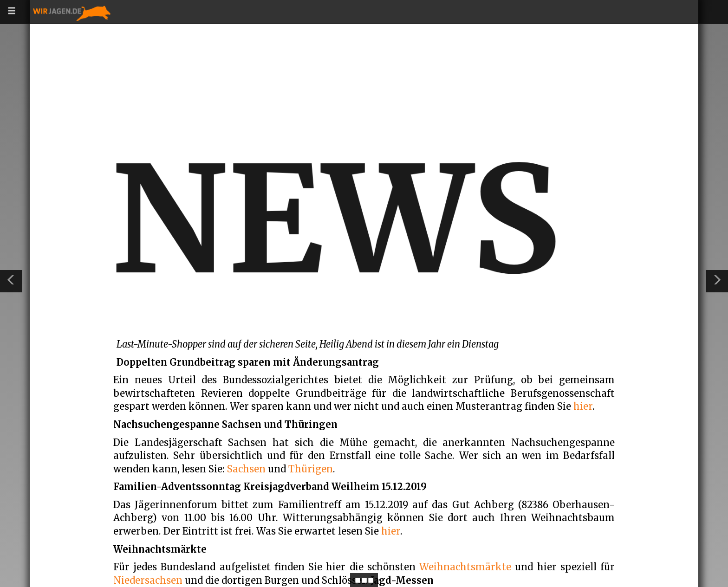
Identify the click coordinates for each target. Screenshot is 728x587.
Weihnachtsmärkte (465, 567)
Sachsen (246, 469)
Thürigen (311, 469)
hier (583, 406)
